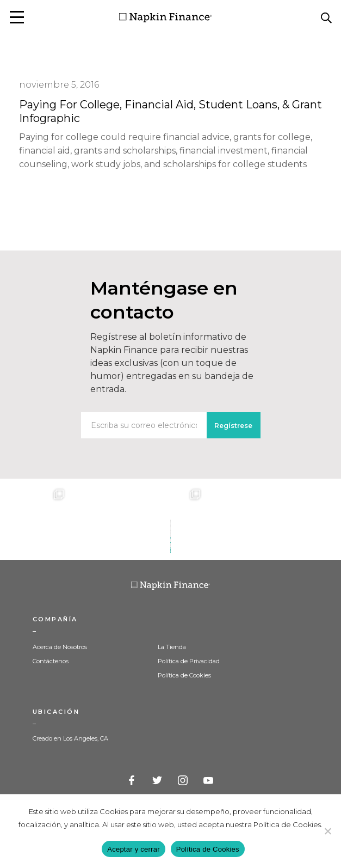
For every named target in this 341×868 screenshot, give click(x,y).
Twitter (158, 781)
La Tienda (172, 647)
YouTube (209, 781)
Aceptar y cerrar (133, 849)
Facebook (132, 781)
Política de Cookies (184, 675)
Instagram (183, 781)
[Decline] (327, 831)
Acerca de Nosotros (60, 647)
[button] (17, 17)
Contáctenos (51, 661)
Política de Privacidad (189, 661)
